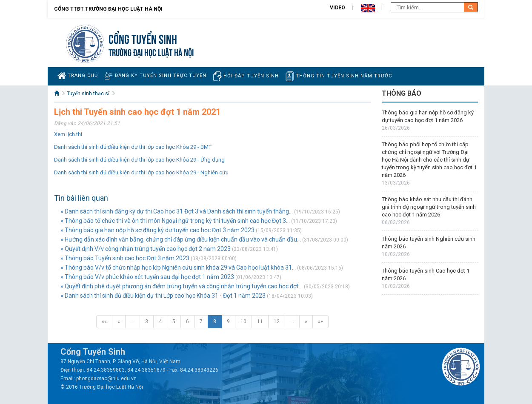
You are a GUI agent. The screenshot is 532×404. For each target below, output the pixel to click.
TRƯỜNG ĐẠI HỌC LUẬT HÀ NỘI (151, 52)
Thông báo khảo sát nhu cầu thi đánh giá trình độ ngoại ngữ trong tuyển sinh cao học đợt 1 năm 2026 (429, 207)
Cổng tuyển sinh (143, 38)
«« (104, 321)
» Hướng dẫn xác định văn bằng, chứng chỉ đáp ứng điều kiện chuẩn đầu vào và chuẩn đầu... (181, 239)
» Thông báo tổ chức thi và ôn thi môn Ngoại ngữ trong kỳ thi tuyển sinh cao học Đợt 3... (175, 221)
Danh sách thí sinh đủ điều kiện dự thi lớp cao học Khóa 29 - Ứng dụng (139, 160)
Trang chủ (78, 76)
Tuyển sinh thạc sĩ (88, 94)
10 (243, 321)
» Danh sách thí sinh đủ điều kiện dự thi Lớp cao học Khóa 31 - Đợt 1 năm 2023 (163, 296)
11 (260, 321)
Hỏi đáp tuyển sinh (246, 76)
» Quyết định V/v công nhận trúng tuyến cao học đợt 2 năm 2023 (146, 249)
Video (338, 8)
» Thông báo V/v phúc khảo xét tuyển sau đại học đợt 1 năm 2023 (147, 277)
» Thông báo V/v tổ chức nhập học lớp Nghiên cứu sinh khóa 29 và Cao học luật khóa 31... (178, 267)
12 (277, 321)
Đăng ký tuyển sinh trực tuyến (156, 75)
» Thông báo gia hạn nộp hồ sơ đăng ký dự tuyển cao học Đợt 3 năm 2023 (157, 230)
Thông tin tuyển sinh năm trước (339, 76)
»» (320, 321)
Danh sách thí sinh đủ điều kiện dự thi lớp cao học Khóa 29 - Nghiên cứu (141, 172)
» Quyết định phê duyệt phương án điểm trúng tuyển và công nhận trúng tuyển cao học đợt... (182, 286)
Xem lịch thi (68, 134)
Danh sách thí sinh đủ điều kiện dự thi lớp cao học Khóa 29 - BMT (133, 147)
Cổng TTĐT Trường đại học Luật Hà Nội (108, 9)
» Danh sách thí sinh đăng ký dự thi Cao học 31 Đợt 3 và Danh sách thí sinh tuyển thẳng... (177, 211)
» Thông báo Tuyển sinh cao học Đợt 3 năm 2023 (125, 258)
